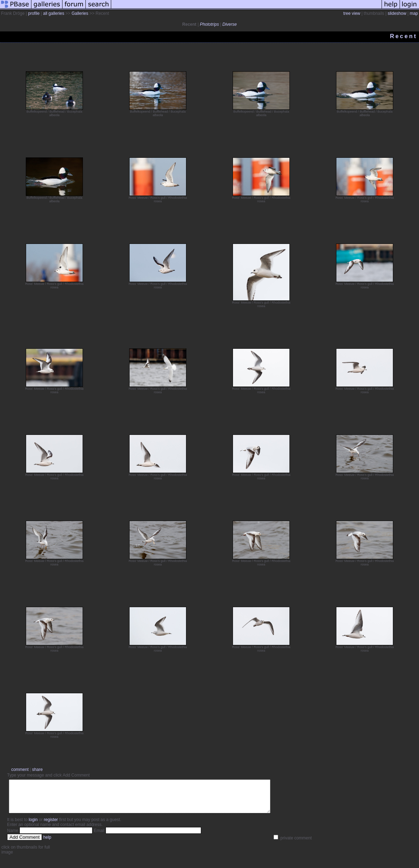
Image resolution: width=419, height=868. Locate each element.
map (414, 13)
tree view (352, 13)
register (51, 826)
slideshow (397, 13)
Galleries (80, 13)
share (37, 770)
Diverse (230, 24)
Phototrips (209, 24)
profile (34, 13)
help (47, 844)
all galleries (54, 13)
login (33, 826)
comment (20, 770)
